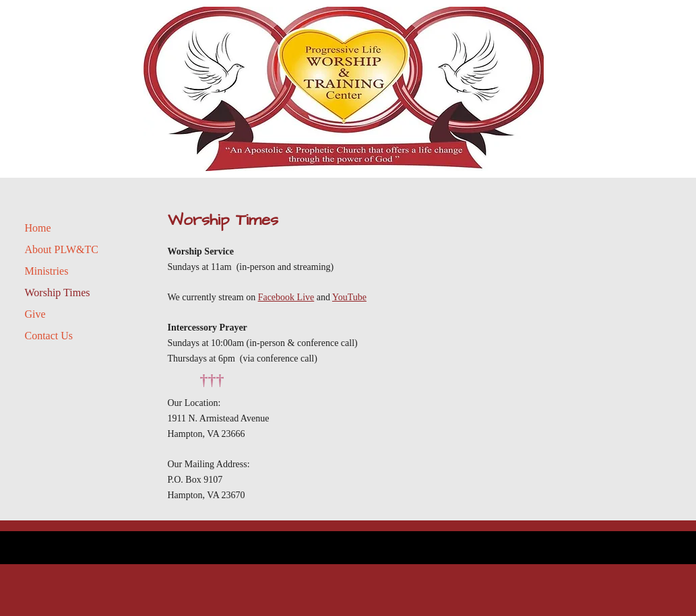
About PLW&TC (62, 249)
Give (35, 314)
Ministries (47, 271)
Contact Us (49, 336)
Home (38, 228)
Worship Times (58, 293)
